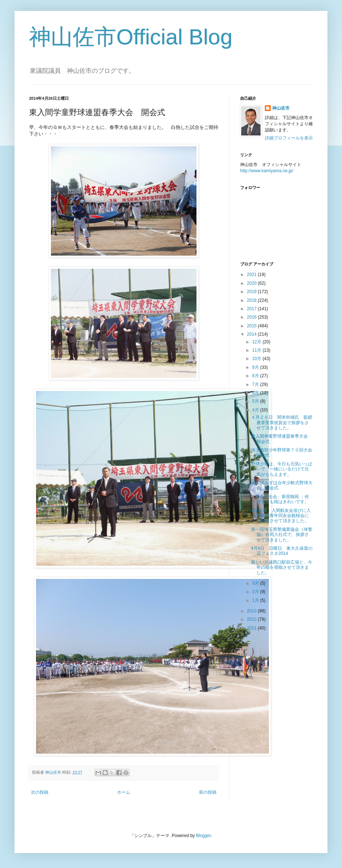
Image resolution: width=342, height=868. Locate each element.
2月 (256, 592)
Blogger (204, 836)
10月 (257, 359)
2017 (252, 309)
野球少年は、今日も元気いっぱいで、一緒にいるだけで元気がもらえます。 (282, 469)
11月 (257, 350)
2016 (252, 317)
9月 (256, 367)
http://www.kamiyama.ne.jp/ (267, 171)
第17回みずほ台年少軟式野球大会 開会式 (282, 485)
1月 (256, 600)
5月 (256, 401)
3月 (256, 583)
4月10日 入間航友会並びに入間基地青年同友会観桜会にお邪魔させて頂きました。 (281, 516)
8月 (256, 376)
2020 (252, 283)
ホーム (124, 792)
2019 (252, 292)
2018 (252, 300)
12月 (257, 342)
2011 (252, 628)
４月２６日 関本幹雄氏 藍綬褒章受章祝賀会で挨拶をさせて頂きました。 (282, 423)
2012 (252, 619)
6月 (256, 393)
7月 (256, 384)
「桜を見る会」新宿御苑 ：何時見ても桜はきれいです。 (280, 499)
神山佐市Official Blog (131, 37)
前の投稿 (208, 792)
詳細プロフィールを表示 (289, 138)
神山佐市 (281, 108)
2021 (252, 275)
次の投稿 (40, 792)
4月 (256, 410)
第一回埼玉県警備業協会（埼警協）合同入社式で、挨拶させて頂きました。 (282, 535)
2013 (252, 611)
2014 (252, 334)
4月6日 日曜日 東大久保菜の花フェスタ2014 (282, 551)
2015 (252, 326)
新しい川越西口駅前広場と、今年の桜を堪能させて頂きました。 (282, 567)
